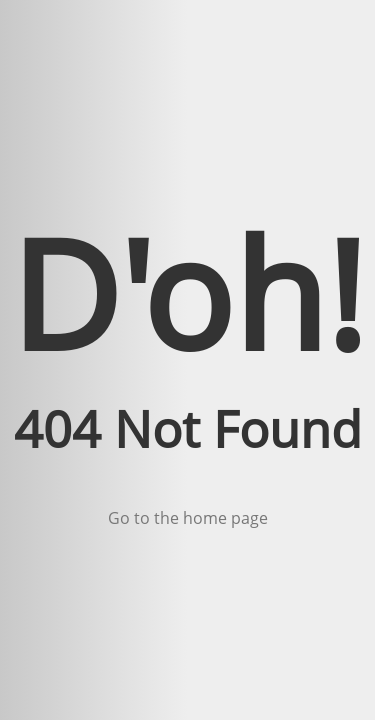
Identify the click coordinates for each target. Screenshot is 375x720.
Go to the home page (188, 518)
